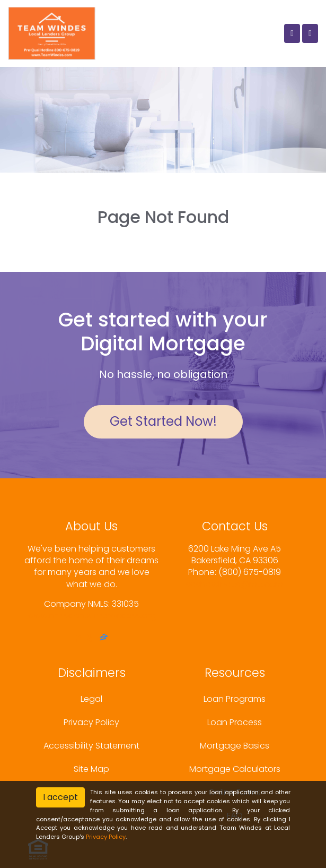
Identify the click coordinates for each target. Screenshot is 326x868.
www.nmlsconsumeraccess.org (92, 616)
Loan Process (235, 722)
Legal (91, 699)
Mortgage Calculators (235, 769)
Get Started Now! (163, 421)
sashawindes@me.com (235, 584)
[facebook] (78, 638)
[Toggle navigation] (310, 33)
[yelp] (90, 638)
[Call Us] (292, 33)
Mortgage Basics (235, 746)
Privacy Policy (91, 722)
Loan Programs (235, 699)
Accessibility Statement (91, 746)
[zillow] (104, 638)
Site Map (91, 769)
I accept (60, 797)
